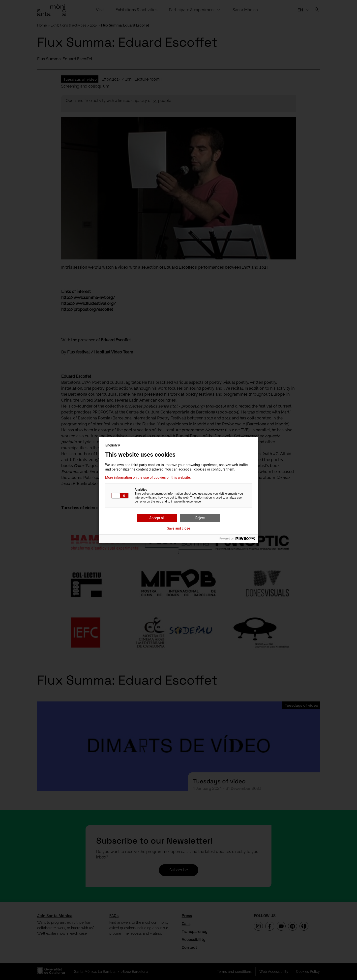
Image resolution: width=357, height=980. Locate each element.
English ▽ (113, 445)
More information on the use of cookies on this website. (148, 477)
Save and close (178, 528)
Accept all (157, 518)
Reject (200, 518)
